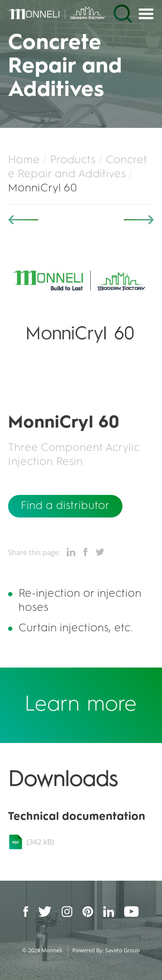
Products (73, 160)
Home (24, 160)
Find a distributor (65, 506)
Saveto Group (122, 950)
